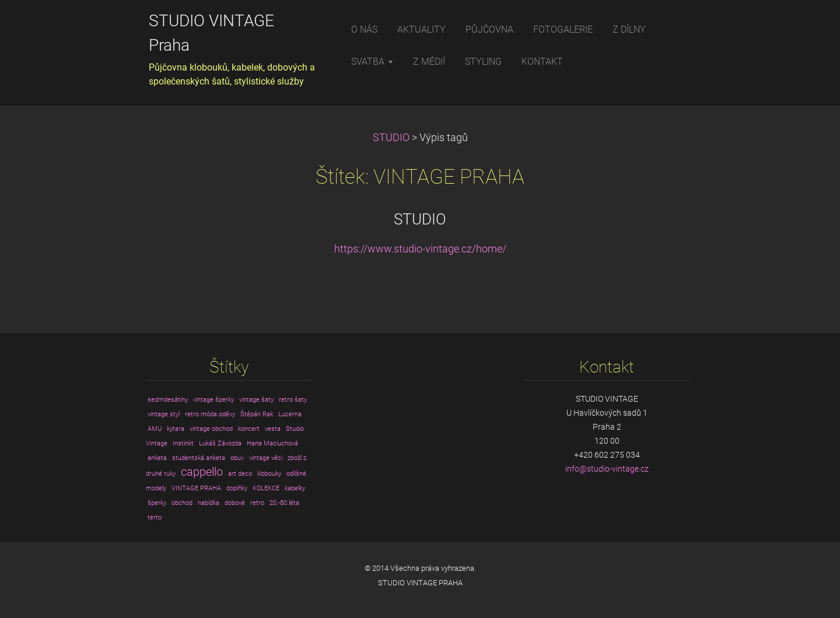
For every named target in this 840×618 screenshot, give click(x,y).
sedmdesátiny (168, 400)
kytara (176, 429)
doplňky (237, 488)
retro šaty (293, 400)
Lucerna (290, 414)
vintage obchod (211, 429)
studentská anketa (199, 458)
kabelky (295, 488)
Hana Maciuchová (272, 443)
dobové (235, 503)
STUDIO (391, 138)
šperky (157, 503)
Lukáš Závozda (220, 443)
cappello (202, 472)
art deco (240, 474)
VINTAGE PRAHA (196, 488)
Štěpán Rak (257, 414)
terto (155, 517)
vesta (273, 429)
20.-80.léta (284, 503)
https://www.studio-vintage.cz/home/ (420, 249)
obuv (237, 458)
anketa (157, 458)
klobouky (269, 474)
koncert (249, 429)
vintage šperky (213, 400)
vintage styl (164, 414)
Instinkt (183, 443)
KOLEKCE (266, 488)
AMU (155, 429)
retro (257, 503)
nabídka (209, 503)
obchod (182, 503)
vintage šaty (256, 400)
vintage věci (266, 458)
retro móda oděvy (210, 414)
